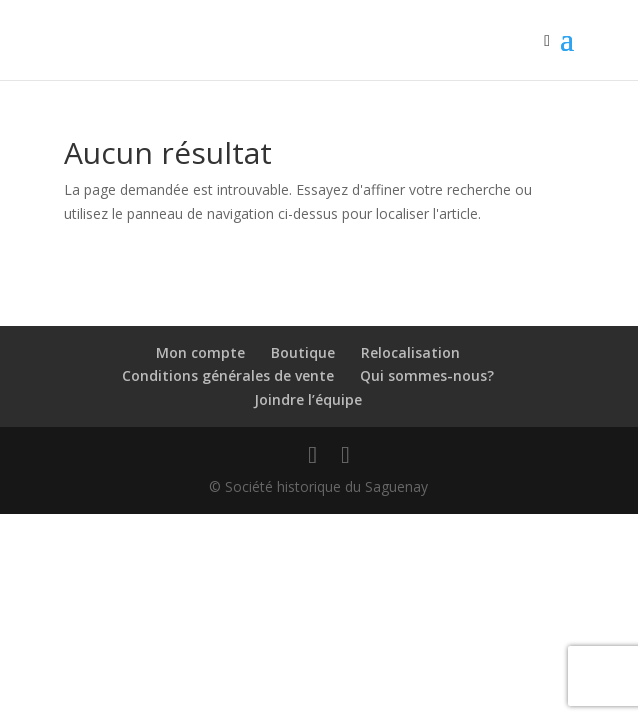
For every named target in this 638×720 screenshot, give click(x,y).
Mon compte (200, 352)
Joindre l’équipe (308, 399)
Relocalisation (410, 352)
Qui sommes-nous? (427, 375)
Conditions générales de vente (228, 375)
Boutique (303, 352)
